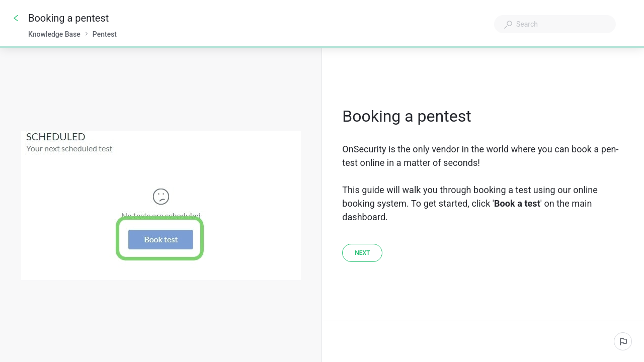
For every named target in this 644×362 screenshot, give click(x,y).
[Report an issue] (623, 341)
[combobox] (555, 24)
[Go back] (16, 18)
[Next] (362, 253)
